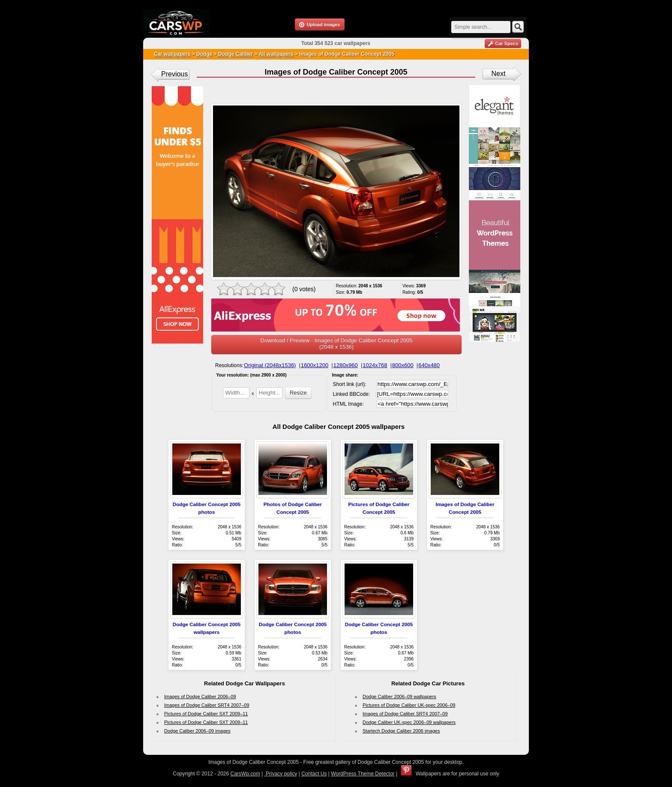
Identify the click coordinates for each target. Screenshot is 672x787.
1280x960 (346, 365)
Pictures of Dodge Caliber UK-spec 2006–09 (409, 705)
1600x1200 (315, 365)
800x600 (403, 365)
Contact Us (314, 774)
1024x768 (375, 365)
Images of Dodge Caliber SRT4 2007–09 (207, 705)
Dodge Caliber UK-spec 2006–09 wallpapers (409, 722)
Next (499, 74)
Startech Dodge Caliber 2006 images (401, 731)
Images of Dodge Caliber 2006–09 (200, 697)
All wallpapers (276, 54)
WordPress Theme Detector (363, 774)
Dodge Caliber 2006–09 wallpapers (399, 697)
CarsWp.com (245, 774)
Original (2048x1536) (270, 365)
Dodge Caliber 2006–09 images (197, 731)
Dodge (204, 54)
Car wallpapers (172, 54)
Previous (174, 74)
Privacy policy (281, 774)
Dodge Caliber (235, 54)
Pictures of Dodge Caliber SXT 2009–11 (206, 714)
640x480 (429, 365)
